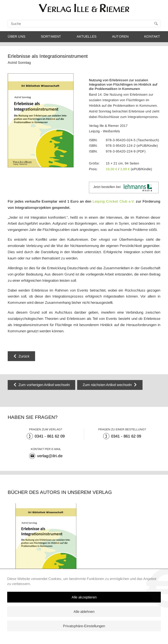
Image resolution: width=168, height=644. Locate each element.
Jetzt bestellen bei (123, 188)
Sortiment (51, 37)
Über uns (16, 37)
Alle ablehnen (84, 612)
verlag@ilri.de (50, 456)
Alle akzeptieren (84, 597)
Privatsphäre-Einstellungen (84, 626)
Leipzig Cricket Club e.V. (113, 201)
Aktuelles (87, 37)
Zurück (24, 356)
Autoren (120, 37)
